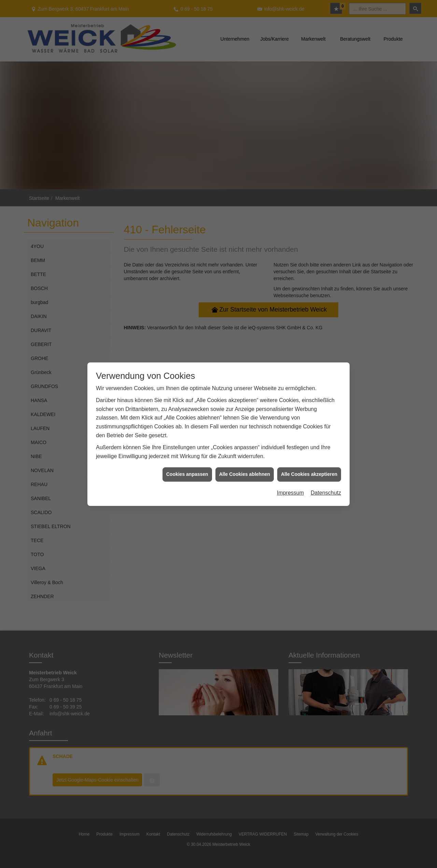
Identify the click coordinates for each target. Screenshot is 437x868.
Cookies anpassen (187, 466)
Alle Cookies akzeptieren (309, 466)
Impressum (290, 485)
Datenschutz (326, 485)
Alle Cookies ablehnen (245, 466)
